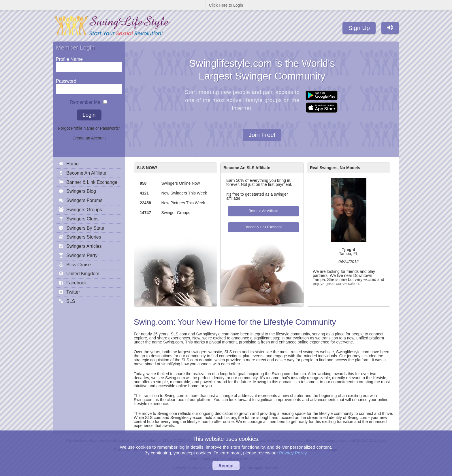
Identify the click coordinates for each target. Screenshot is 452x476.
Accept (226, 466)
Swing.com (154, 322)
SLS (71, 301)
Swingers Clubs (82, 219)
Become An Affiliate (263, 211)
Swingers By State (85, 228)
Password (66, 80)
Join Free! (262, 135)
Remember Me (85, 101)
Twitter (73, 292)
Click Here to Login (226, 5)
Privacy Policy (293, 453)
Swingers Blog (81, 191)
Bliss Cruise (79, 265)
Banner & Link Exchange (263, 227)
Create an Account (89, 138)
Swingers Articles (84, 246)
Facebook (77, 283)
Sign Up (359, 28)
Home (72, 164)
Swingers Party (82, 255)
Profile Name (69, 58)
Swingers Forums (84, 200)
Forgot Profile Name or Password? (89, 128)
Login (89, 115)
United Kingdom (83, 273)
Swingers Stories (84, 237)
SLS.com (179, 334)
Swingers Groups (84, 209)
